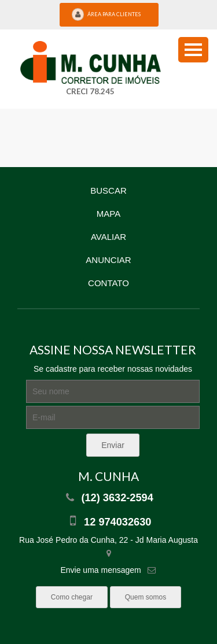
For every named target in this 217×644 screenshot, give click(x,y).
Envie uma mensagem (100, 570)
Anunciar (108, 260)
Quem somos (146, 597)
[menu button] (193, 50)
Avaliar (108, 237)
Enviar (113, 445)
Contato (108, 283)
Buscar (108, 190)
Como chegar (72, 597)
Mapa (108, 214)
